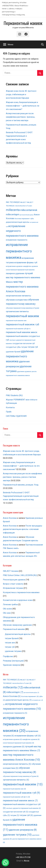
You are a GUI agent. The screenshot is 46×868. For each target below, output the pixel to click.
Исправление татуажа (13, 588)
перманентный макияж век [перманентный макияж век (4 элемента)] (16, 321)
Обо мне (7, 613)
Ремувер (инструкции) (13, 661)
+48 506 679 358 (23, 857)
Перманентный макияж (23, 23)
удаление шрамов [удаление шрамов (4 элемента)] (24, 371)
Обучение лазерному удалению (17, 625)
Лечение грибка (10, 604)
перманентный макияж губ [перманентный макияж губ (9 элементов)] (23, 324)
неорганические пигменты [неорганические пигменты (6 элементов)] (18, 296)
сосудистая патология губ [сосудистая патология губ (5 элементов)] (24, 343)
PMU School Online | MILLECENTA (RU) (20, 575)
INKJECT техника (11, 571)
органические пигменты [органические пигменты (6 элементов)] (17, 311)
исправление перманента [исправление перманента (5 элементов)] (17, 240)
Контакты (10, 407)
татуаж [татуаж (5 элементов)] (24, 347)
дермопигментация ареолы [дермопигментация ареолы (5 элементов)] (18, 222)
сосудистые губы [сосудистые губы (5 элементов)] (13, 347)
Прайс (9, 412)
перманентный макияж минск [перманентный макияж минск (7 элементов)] (22, 332)
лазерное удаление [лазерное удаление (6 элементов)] (15, 273)
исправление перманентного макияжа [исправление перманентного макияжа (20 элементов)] (19, 251)
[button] (5, 863)
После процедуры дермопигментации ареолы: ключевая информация (23, 529)
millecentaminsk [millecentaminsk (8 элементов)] (29, 210)
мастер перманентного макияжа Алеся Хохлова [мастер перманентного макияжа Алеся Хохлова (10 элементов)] (22, 287)
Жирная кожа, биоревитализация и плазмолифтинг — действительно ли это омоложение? (23, 106)
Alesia (26, 861)
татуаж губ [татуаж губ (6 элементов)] (33, 347)
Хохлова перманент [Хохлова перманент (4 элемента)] (22, 219)
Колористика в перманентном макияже (21, 592)
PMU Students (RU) (14, 395)
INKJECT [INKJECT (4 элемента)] (23, 202)
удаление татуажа (13, 651)
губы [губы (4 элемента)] (32, 219)
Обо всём (7, 609)
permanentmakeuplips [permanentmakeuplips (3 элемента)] (27, 215)
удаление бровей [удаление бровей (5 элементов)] (13, 352)
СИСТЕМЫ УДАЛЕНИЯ (16, 416)
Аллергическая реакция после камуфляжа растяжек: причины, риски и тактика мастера (20, 117)
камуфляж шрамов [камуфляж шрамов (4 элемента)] (30, 266)
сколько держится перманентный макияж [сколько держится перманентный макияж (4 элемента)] (23, 808)
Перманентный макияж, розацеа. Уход (21, 485)
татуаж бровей (12, 638)
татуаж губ (10, 647)
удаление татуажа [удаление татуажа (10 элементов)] (17, 835)
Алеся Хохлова (10, 518)
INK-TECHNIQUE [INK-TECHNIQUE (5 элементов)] (13, 202)
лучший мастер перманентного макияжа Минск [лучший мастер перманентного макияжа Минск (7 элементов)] (23, 278)
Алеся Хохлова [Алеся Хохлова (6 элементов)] (12, 696)
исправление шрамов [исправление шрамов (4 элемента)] (14, 266)
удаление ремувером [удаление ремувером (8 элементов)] (23, 830)
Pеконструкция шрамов (14, 580)
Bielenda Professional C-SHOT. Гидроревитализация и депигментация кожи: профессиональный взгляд (21, 496)
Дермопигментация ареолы (18, 634)
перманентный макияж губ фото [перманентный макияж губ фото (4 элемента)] (18, 329)
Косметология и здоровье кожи (18, 600)
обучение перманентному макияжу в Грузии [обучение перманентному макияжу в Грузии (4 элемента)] (23, 308)
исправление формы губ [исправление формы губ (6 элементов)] (26, 262)
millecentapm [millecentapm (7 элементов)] (13, 215)
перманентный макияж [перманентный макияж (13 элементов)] (23, 316)
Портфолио (8, 656)
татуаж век (10, 643)
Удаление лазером (12, 665)
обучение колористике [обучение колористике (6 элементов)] (17, 300)
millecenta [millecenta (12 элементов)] (13, 210)
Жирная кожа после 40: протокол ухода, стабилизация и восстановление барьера (21, 94)
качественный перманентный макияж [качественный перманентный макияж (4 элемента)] (20, 270)
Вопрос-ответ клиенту (13, 584)
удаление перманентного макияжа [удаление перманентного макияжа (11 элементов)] (20, 356)
